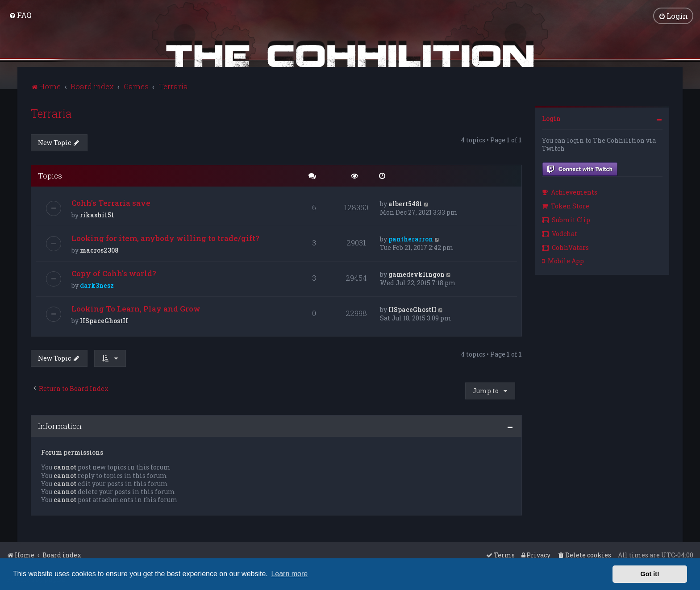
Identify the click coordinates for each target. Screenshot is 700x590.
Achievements (570, 192)
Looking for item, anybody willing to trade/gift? (165, 238)
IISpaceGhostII (104, 321)
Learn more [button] (289, 574)
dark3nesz (97, 285)
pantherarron (411, 239)
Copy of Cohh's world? (114, 273)
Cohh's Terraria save (111, 203)
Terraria (51, 113)
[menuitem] (20, 15)
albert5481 (405, 204)
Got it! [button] (650, 574)
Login (551, 118)
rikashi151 (97, 215)
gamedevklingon (417, 274)
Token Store (566, 206)
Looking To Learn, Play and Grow (136, 309)
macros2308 (99, 250)
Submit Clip (566, 219)
